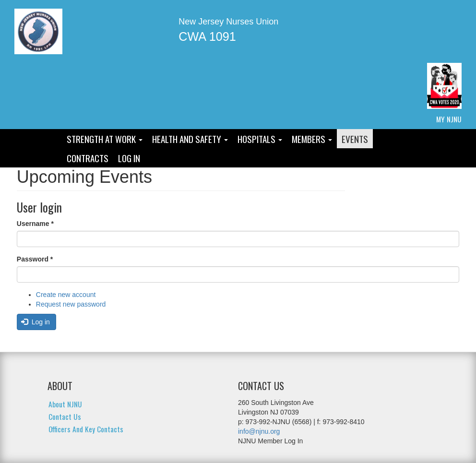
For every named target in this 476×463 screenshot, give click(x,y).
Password (35, 259)
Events (355, 139)
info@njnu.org (259, 431)
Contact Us (65, 416)
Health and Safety (190, 139)
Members (312, 139)
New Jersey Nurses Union (228, 22)
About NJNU (65, 404)
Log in (36, 322)
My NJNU (449, 119)
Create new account (66, 295)
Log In (129, 158)
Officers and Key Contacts (86, 429)
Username (35, 224)
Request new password (71, 304)
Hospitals (260, 139)
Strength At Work (105, 139)
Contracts (88, 158)
